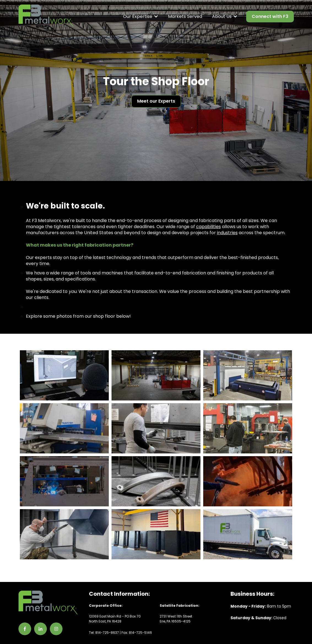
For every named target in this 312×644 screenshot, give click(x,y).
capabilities (208, 227)
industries (227, 233)
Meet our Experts (156, 101)
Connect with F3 (270, 16)
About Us (222, 17)
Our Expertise (138, 17)
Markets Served (185, 17)
